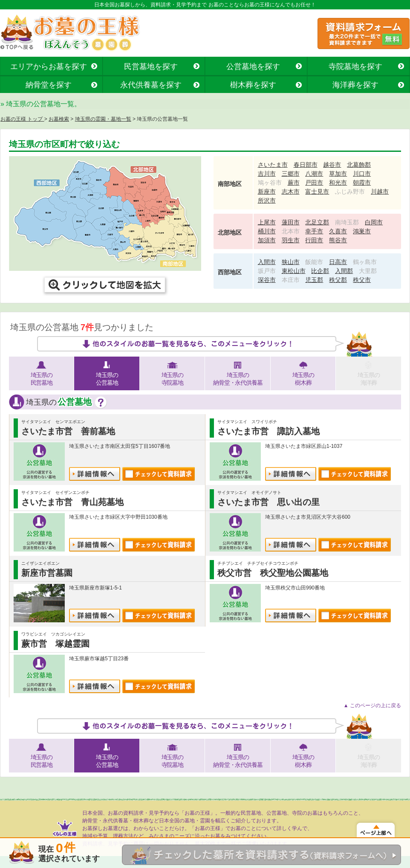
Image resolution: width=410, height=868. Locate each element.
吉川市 (267, 174)
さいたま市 (273, 165)
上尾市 (267, 222)
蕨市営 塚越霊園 (55, 644)
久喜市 (338, 231)
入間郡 (344, 271)
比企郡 (320, 271)
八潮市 (314, 174)
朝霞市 (362, 183)
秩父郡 (338, 280)
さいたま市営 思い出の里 (269, 502)
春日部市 (306, 165)
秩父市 (362, 280)
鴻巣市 (362, 231)
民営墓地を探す (151, 67)
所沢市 (267, 200)
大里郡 (368, 271)
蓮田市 (291, 222)
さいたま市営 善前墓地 (68, 431)
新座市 (267, 192)
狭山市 (291, 262)
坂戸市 (267, 271)
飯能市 (314, 262)
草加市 (338, 174)
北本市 (291, 231)
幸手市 (314, 231)
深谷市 (267, 280)
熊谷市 (338, 240)
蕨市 (294, 183)
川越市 (380, 192)
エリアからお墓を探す (49, 67)
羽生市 (291, 240)
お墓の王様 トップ (22, 119)
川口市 (362, 174)
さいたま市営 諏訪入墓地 (269, 431)
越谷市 (332, 165)
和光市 (338, 183)
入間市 (267, 262)
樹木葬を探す (253, 85)
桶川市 (267, 231)
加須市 (267, 240)
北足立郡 (317, 222)
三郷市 (291, 174)
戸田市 (314, 183)
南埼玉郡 (347, 222)
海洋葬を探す (355, 85)
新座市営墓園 (47, 573)
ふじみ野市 (350, 192)
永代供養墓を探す (151, 85)
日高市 (338, 262)
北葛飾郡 (359, 165)
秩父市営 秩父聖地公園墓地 (273, 573)
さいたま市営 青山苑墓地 (72, 502)
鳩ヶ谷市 (270, 183)
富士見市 (317, 192)
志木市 (291, 192)
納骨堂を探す (49, 85)
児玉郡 (314, 280)
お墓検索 (59, 119)
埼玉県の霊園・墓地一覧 (103, 119)
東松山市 (294, 271)
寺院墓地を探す (355, 67)
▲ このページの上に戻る (372, 705)
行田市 (314, 240)
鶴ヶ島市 (365, 262)
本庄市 (291, 280)
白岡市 (374, 222)
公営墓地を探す (253, 67)
